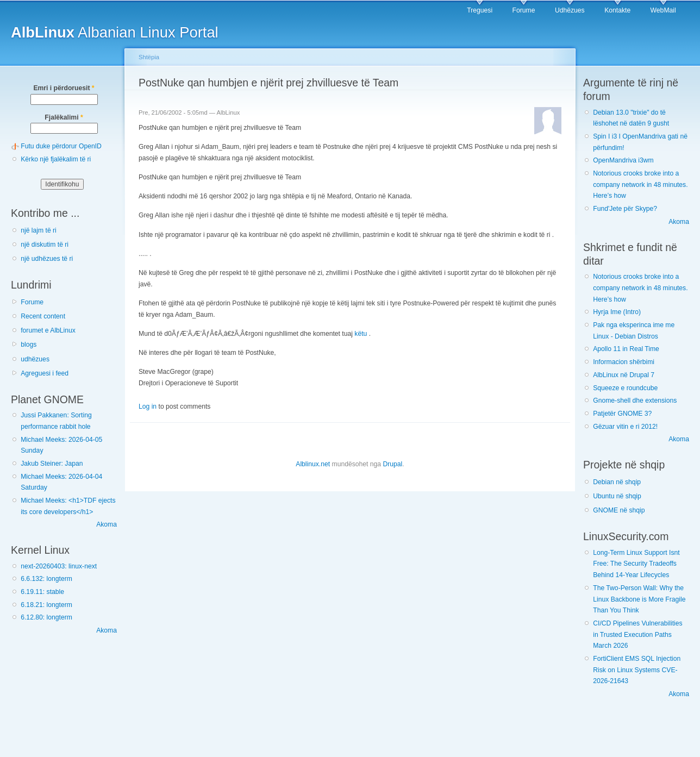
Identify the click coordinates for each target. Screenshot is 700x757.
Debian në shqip (617, 482)
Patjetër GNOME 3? (622, 414)
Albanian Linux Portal (115, 32)
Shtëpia (149, 57)
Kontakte (617, 10)
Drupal (392, 464)
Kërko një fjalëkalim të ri (56, 159)
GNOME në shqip (619, 510)
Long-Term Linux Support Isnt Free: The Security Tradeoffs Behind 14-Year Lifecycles (636, 564)
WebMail (663, 10)
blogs (29, 345)
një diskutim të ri (45, 245)
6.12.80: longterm (46, 617)
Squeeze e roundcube (625, 388)
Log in (148, 406)
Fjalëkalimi (64, 117)
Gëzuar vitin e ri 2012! (625, 427)
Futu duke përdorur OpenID (61, 146)
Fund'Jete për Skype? (625, 209)
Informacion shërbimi (624, 362)
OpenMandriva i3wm (623, 160)
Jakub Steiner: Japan (52, 464)
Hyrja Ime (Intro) (617, 312)
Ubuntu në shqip (617, 496)
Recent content (43, 316)
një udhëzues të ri (47, 259)
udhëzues (35, 359)
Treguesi (480, 10)
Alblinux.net (313, 464)
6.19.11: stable (42, 592)
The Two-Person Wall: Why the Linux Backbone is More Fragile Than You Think (639, 599)
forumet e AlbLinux (48, 330)
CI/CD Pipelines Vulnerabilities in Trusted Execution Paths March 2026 (637, 634)
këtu (361, 334)
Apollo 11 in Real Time (626, 349)
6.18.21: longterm (46, 605)
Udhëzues (570, 10)
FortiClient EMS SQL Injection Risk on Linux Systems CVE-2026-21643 (637, 670)
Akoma (107, 524)
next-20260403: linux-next (59, 566)
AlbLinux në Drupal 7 (624, 375)
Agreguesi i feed (45, 373)
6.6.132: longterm (46, 579)
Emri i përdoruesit (64, 88)
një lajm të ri (39, 230)
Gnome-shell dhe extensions (635, 401)
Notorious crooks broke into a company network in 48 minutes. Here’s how (640, 184)
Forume (524, 10)
